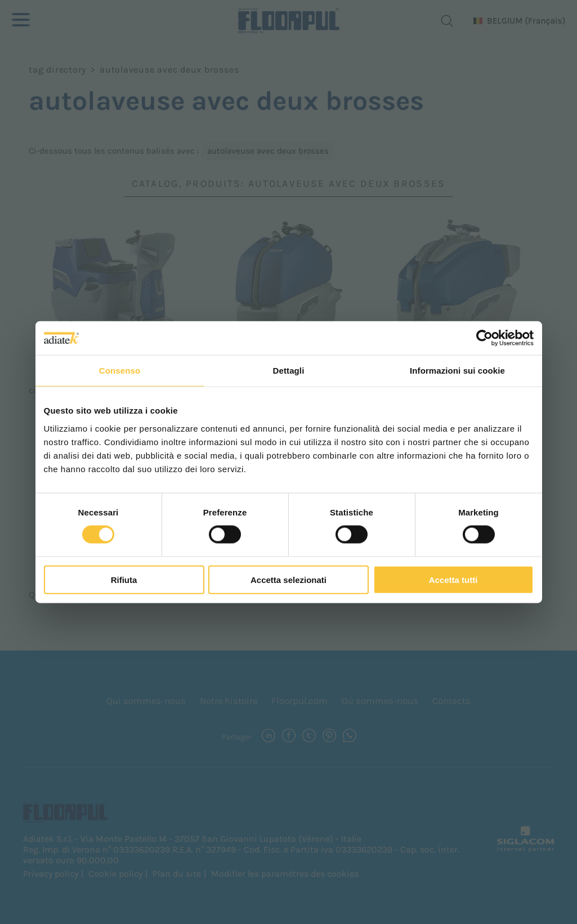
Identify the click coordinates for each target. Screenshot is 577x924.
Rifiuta (124, 579)
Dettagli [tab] (289, 371)
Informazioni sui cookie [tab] (457, 371)
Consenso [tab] (120, 371)
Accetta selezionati (288, 579)
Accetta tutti (453, 579)
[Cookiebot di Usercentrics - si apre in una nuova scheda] (484, 338)
